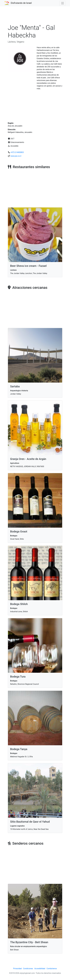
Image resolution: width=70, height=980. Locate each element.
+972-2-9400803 (17, 152)
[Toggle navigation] (63, 3)
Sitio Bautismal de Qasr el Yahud (30, 822)
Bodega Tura (18, 677)
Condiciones (28, 969)
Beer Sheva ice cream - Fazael (28, 266)
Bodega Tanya (19, 749)
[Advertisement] (35, 16)
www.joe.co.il (16, 156)
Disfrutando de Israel (21, 3)
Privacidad (17, 969)
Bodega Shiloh (19, 604)
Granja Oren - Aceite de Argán (28, 459)
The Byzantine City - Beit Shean (29, 942)
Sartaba (15, 386)
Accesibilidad (40, 969)
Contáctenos (52, 969)
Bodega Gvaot (19, 532)
